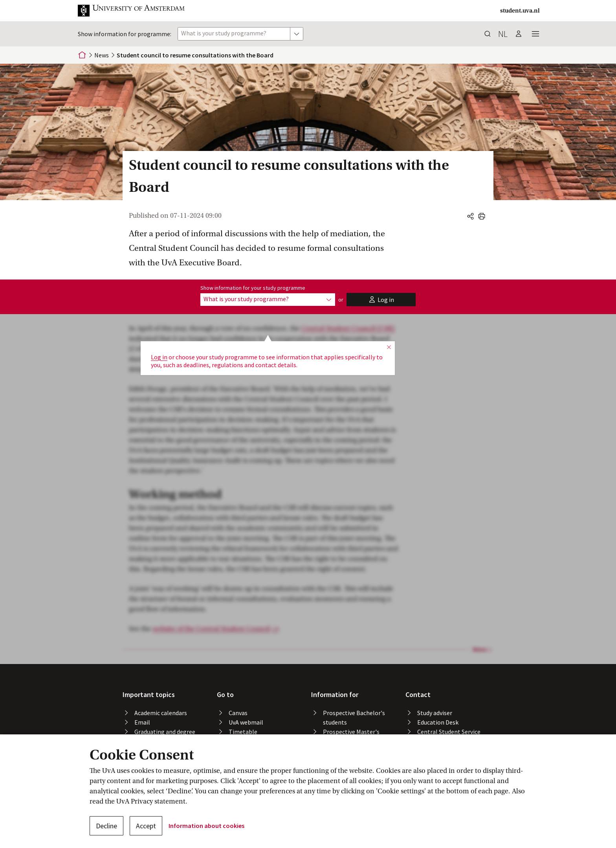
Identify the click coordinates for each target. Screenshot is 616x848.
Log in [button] (159, 333)
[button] (137, 11)
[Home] (82, 55)
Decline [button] (106, 826)
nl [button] (503, 34)
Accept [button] (146, 826)
